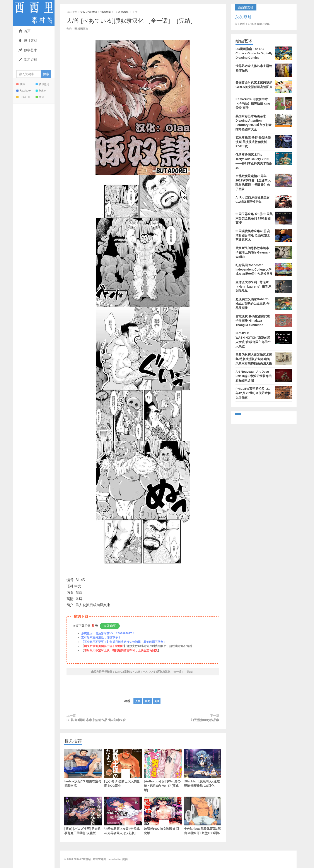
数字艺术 (28, 50)
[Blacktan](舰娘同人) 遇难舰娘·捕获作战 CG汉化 (203, 768)
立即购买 (110, 626)
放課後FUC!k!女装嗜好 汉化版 (163, 816)
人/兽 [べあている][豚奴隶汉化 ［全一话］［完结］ (131, 21)
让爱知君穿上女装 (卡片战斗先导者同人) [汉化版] (123, 816)
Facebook (24, 91)
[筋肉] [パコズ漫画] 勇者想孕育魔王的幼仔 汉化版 (83, 816)
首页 (25, 31)
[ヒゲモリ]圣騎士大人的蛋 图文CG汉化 (123, 775)
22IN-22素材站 (34, 13)
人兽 (138, 701)
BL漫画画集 (122, 12)
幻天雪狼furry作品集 (205, 720)
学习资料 (28, 60)
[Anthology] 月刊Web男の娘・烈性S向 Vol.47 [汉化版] (163, 771)
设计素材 (28, 41)
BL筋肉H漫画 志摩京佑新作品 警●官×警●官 (96, 720)
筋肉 (147, 701)
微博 (21, 84)
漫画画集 (106, 12)
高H (157, 701)
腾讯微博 (42, 84)
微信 (40, 97)
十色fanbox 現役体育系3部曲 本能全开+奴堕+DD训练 (203, 816)
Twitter (41, 91)
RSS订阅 (23, 97)
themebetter (114, 859)
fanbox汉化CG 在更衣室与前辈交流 (83, 768)
